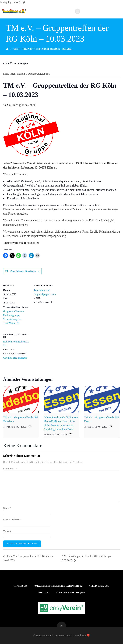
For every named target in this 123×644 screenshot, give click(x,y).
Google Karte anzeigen (15, 358)
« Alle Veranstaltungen (16, 63)
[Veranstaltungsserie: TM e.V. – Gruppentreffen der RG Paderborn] (30, 426)
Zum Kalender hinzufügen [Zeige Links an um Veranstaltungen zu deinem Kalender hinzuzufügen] (23, 271)
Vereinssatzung (99, 586)
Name (7, 508)
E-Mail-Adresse (12, 520)
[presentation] (21, 400)
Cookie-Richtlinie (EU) (70, 592)
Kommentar (10, 469)
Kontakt (44, 592)
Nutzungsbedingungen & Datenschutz (58, 586)
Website (7, 531)
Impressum (20, 586)
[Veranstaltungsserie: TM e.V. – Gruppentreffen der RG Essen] (111, 426)
